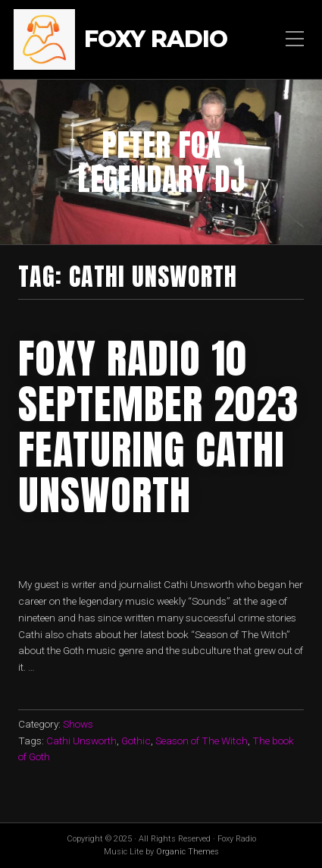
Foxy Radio (156, 40)
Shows (78, 724)
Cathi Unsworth (81, 741)
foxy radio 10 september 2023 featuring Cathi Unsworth (158, 426)
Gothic (136, 741)
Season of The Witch (202, 741)
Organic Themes (188, 852)
